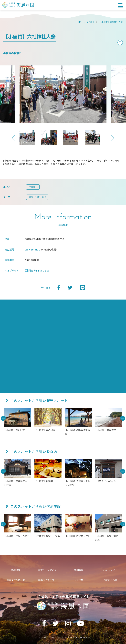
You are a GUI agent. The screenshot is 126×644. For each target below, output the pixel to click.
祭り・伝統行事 (36, 197)
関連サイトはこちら (37, 271)
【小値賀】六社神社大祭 (111, 22)
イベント (91, 22)
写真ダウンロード (16, 580)
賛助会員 (79, 570)
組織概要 (16, 570)
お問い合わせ (110, 580)
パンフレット (110, 570)
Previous (15, 138)
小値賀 (32, 187)
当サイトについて (47, 570)
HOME (79, 22)
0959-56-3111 (32, 250)
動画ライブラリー (47, 580)
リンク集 (79, 580)
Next (111, 138)
